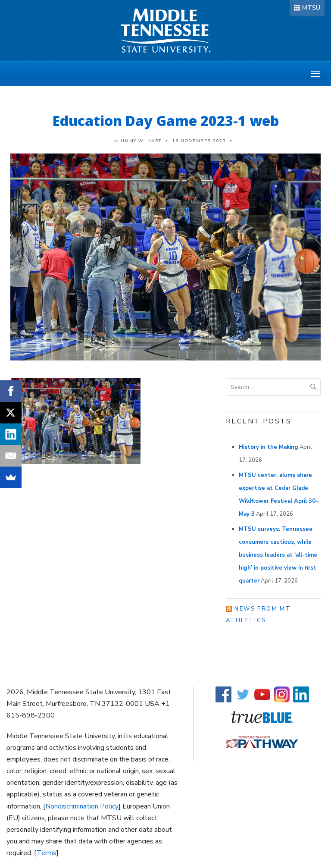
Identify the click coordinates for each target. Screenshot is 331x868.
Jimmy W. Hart (141, 141)
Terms (47, 853)
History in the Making (269, 447)
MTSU (311, 8)
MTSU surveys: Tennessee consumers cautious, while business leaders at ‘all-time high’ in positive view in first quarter (278, 555)
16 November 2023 (199, 141)
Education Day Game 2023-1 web (166, 121)
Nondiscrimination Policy (82, 806)
